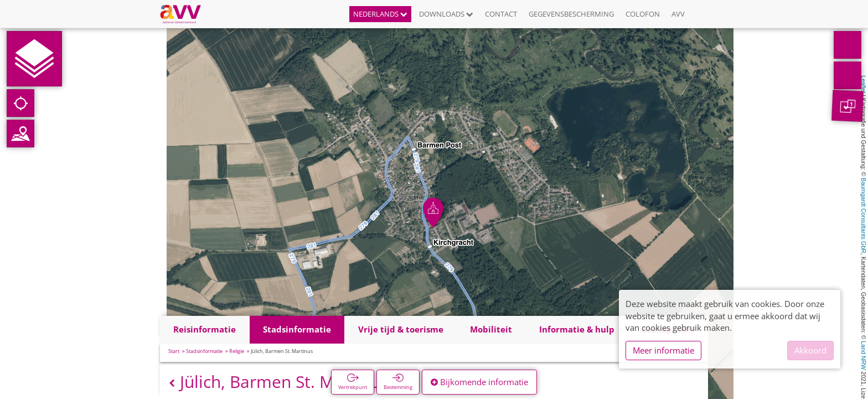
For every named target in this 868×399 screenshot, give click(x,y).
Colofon (643, 14)
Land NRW (864, 355)
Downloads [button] (446, 14)
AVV (678, 14)
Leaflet (864, 84)
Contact (501, 14)
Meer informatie (663, 350)
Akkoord (810, 350)
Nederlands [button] (380, 14)
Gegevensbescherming (571, 14)
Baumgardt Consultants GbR (864, 216)
